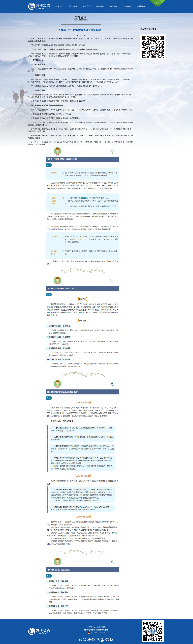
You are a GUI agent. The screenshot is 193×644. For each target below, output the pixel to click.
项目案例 (100, 6)
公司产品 (87, 6)
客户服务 (127, 6)
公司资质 (114, 6)
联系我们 (141, 6)
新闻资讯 (73, 6)
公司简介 (59, 6)
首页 (157, 3)
